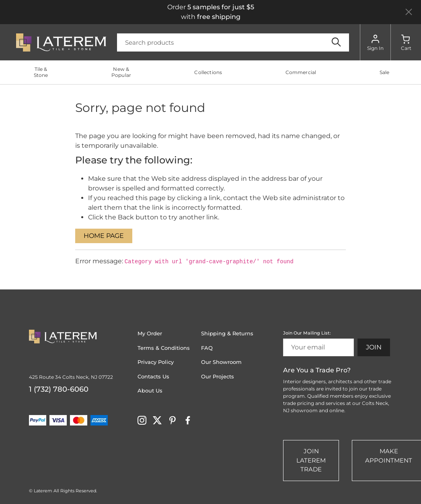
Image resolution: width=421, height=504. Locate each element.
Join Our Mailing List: (307, 333)
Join (374, 347)
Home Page (104, 236)
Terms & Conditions (164, 348)
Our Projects (218, 376)
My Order (150, 333)
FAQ (207, 348)
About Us (150, 390)
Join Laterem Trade (311, 460)
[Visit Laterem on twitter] (157, 419)
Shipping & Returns (227, 333)
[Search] (233, 42)
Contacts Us (153, 376)
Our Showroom (221, 362)
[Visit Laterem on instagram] (142, 419)
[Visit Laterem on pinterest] (173, 419)
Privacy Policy (156, 362)
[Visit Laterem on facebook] (188, 419)
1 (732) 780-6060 (59, 389)
